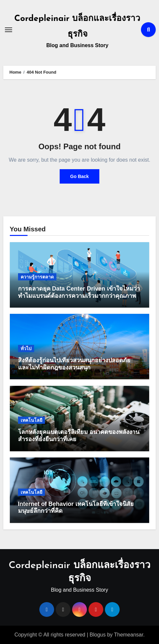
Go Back (79, 176)
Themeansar (129, 635)
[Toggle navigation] (9, 30)
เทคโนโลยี (31, 420)
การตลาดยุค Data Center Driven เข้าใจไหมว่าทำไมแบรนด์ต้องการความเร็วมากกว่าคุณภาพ (79, 292)
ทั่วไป (26, 349)
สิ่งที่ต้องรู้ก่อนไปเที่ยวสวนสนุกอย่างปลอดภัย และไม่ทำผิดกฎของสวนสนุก (74, 364)
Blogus (98, 635)
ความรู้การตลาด (37, 277)
